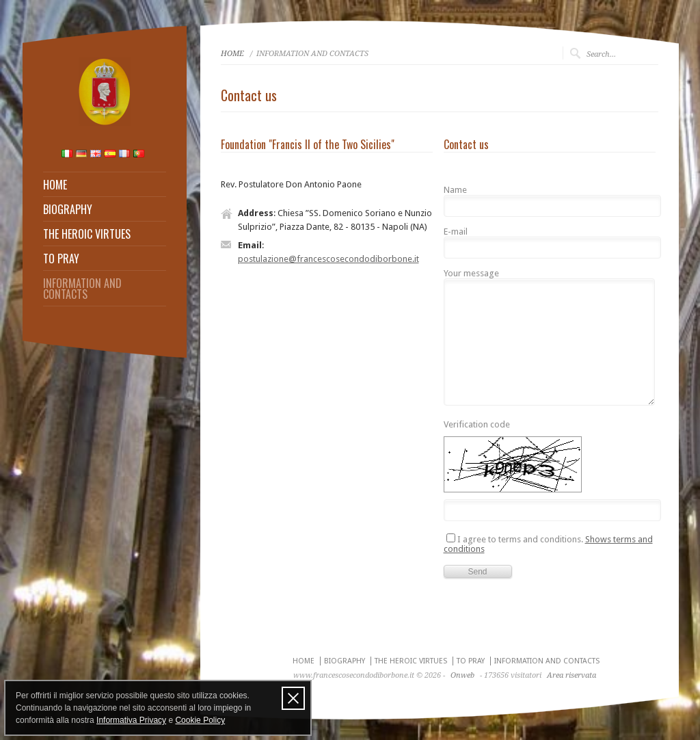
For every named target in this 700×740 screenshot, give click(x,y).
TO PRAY (61, 259)
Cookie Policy (200, 720)
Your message (471, 274)
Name (455, 190)
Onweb (462, 675)
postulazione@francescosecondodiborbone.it (328, 259)
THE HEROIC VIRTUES (87, 234)
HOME (55, 185)
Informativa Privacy (131, 720)
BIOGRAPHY (68, 209)
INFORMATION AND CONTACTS (82, 289)
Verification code (477, 425)
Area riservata (571, 675)
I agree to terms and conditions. (548, 544)
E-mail (456, 232)
